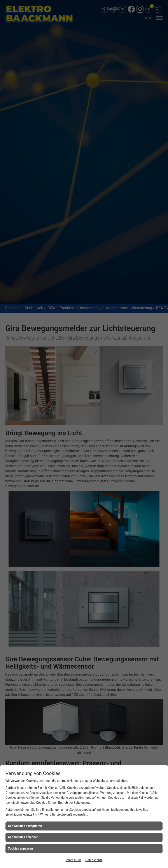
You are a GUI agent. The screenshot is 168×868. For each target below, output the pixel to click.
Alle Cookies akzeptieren (25, 826)
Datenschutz (94, 860)
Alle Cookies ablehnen (23, 837)
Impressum (73, 860)
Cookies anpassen (20, 848)
